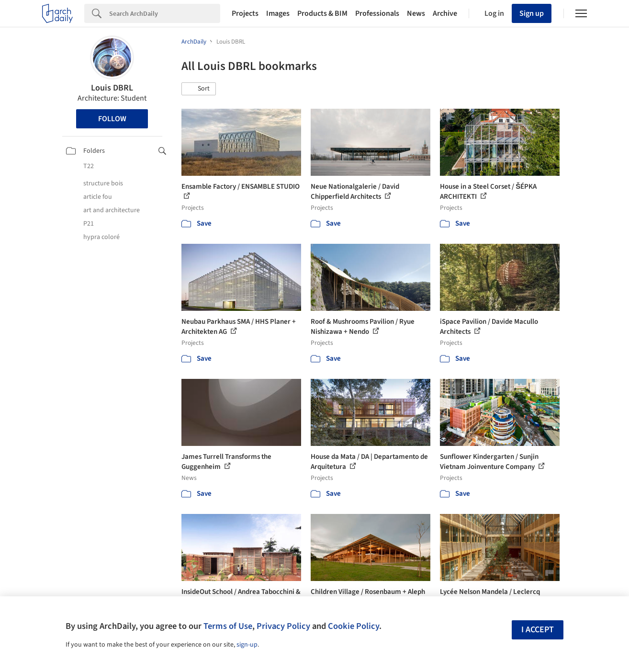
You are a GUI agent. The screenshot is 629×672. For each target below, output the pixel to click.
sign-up (247, 645)
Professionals (377, 13)
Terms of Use (228, 626)
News (416, 13)
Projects (245, 13)
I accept (538, 630)
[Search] (165, 13)
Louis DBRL (112, 88)
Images (278, 13)
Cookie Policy (354, 626)
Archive (445, 13)
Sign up (532, 13)
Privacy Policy (283, 626)
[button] (199, 89)
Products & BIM (322, 13)
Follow (112, 119)
